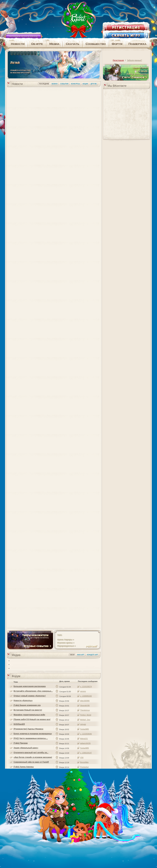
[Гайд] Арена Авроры (24, 767)
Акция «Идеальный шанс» (26, 748)
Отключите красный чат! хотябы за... (31, 753)
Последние (44, 84)
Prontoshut (84, 767)
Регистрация (118, 60)
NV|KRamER (19, 724)
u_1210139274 (86, 687)
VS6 (82, 757)
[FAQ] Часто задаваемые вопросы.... (31, 738)
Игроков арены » (66, 643)
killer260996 (85, 701)
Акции (85, 84)
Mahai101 (84, 739)
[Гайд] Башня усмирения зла (27, 705)
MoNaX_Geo (85, 720)
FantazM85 (84, 729)
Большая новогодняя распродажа (30, 686)
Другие (94, 84)
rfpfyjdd (83, 724)
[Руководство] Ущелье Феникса (28, 729)
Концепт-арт (92, 655)
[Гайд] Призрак (21, 743)
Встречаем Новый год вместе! (28, 710)
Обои (72, 655)
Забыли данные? (135, 60)
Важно (55, 84)
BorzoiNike (84, 762)
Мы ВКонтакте (117, 86)
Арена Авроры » (66, 640)
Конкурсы (75, 84)
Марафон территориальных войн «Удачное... (29, 715)
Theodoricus (85, 710)
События (64, 84)
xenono (83, 691)
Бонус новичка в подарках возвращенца (33, 734)
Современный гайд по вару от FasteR (31, 762)
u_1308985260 (86, 696)
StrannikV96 (85, 705)
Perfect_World (86, 715)
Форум (16, 676)
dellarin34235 (85, 743)
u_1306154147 (86, 753)
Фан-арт (81, 655)
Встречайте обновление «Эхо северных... (33, 691)
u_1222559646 (86, 734)
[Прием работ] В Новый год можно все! (32, 719)
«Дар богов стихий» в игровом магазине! (33, 757)
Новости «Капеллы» (23, 701)
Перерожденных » (67, 646)
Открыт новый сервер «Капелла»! (30, 696)
